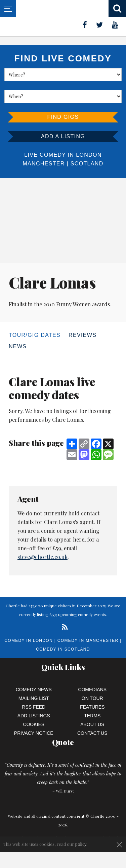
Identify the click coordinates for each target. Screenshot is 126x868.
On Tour (92, 698)
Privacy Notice (34, 733)
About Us (92, 724)
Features (92, 707)
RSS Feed (34, 707)
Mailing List (34, 698)
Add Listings (34, 716)
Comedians (92, 690)
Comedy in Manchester (88, 641)
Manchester (44, 164)
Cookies (34, 724)
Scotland (87, 164)
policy (81, 844)
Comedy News (34, 690)
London (89, 155)
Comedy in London (29, 641)
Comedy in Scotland (63, 649)
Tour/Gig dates (35, 335)
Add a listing (63, 136)
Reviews (82, 335)
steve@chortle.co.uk (43, 557)
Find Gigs (63, 117)
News (18, 346)
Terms (92, 716)
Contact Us (92, 733)
